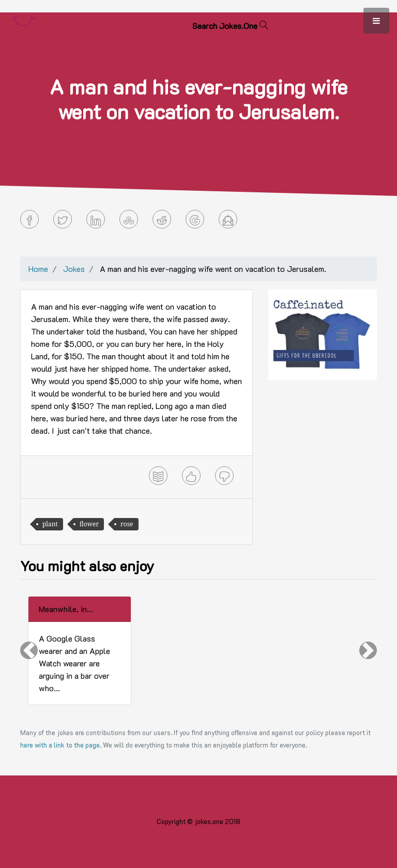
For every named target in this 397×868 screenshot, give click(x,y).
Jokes (74, 269)
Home (38, 269)
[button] (29, 651)
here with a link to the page (60, 745)
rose (127, 524)
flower (89, 524)
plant (50, 524)
